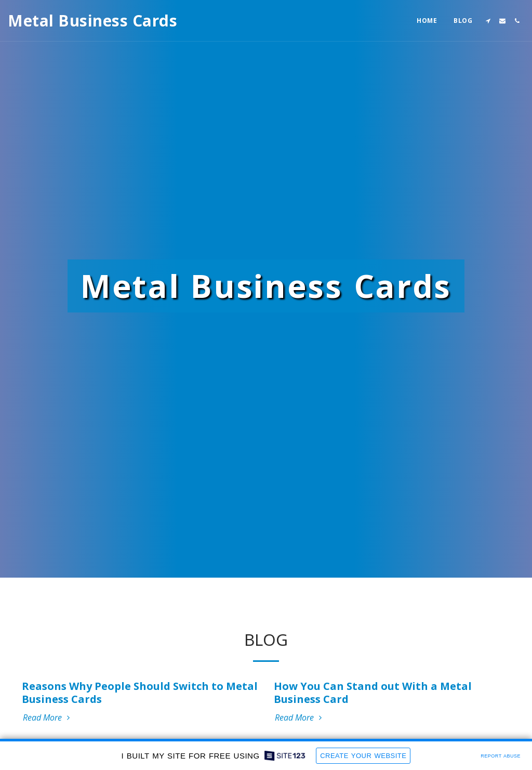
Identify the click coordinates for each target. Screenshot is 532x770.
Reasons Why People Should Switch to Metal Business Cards (140, 693)
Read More (48, 717)
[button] (488, 21)
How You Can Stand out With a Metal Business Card (373, 693)
